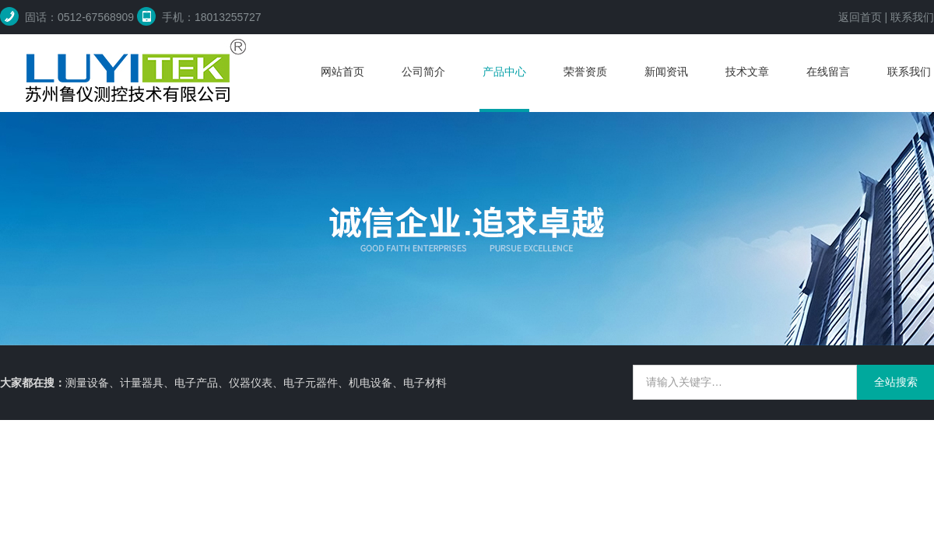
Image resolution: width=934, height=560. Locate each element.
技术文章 (747, 72)
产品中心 (504, 72)
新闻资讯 (666, 72)
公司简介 (423, 72)
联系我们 (912, 17)
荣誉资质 (585, 72)
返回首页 (860, 17)
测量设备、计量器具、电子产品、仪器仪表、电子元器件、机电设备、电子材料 (256, 383)
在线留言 (828, 72)
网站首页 (342, 72)
